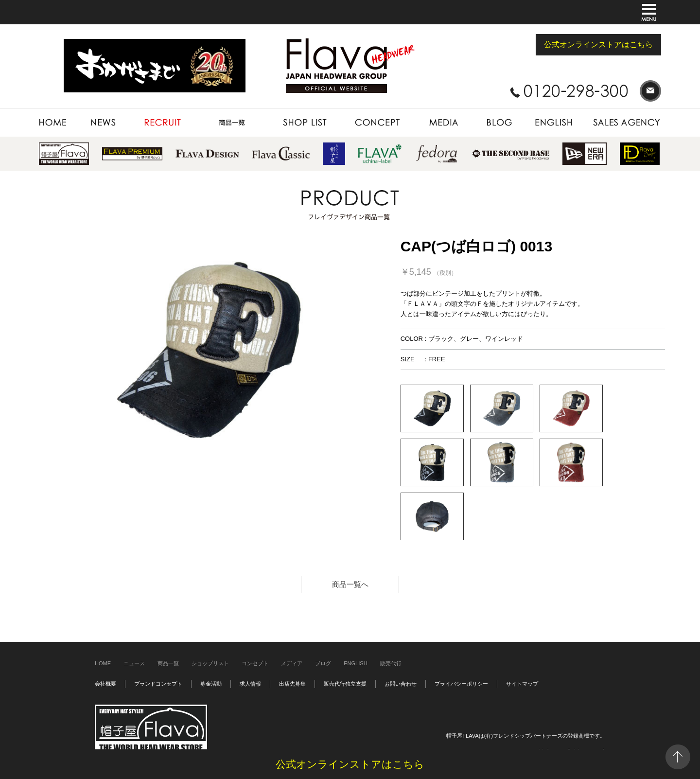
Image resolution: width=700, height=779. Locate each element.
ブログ (323, 663)
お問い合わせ (401, 684)
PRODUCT (232, 123)
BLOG (499, 123)
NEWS (104, 123)
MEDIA (443, 123)
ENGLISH (555, 123)
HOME (58, 123)
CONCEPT (377, 123)
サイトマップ (522, 684)
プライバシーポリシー (461, 684)
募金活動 (211, 684)
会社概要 (105, 684)
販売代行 (391, 663)
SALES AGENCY (622, 123)
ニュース (134, 663)
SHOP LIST (305, 123)
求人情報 (250, 684)
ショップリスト (210, 663)
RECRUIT (163, 123)
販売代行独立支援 (345, 684)
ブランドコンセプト (158, 684)
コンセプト (255, 663)
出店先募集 (292, 684)
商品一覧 (168, 663)
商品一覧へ (350, 584)
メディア (292, 663)
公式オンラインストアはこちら (598, 44)
